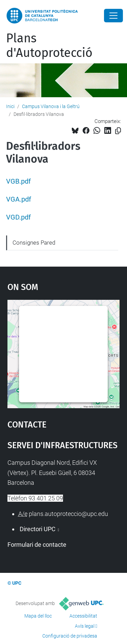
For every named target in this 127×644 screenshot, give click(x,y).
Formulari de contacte (37, 545)
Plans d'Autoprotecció (49, 46)
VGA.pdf (19, 199)
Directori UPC (38, 529)
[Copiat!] (118, 131)
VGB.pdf (18, 181)
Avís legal (85, 626)
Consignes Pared (34, 243)
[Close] (113, 16)
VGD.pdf (18, 217)
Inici (10, 106)
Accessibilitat (83, 616)
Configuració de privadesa (70, 636)
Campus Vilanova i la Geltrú (51, 106)
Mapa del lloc (38, 616)
